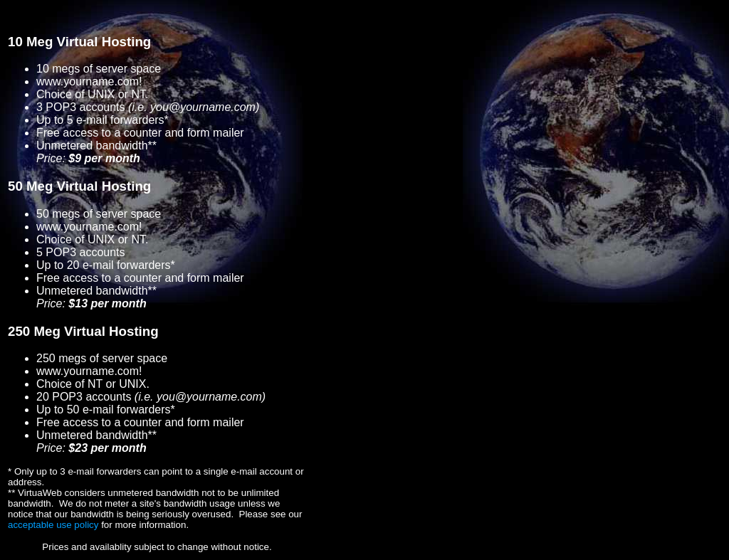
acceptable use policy (53, 525)
